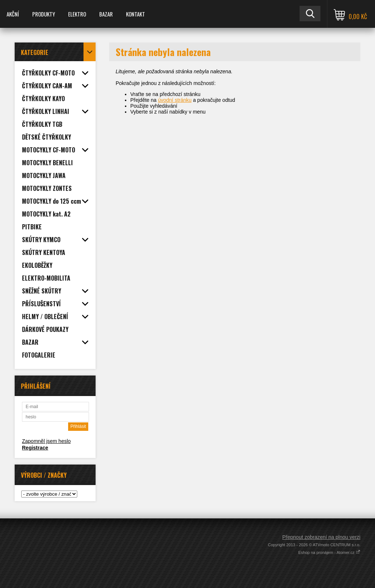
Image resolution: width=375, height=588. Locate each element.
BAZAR (106, 14)
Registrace (35, 448)
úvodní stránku (175, 100)
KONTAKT (135, 14)
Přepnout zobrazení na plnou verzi (321, 537)
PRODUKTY (44, 14)
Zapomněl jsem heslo (46, 441)
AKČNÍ (13, 14)
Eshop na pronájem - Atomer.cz (329, 552)
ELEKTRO (77, 14)
